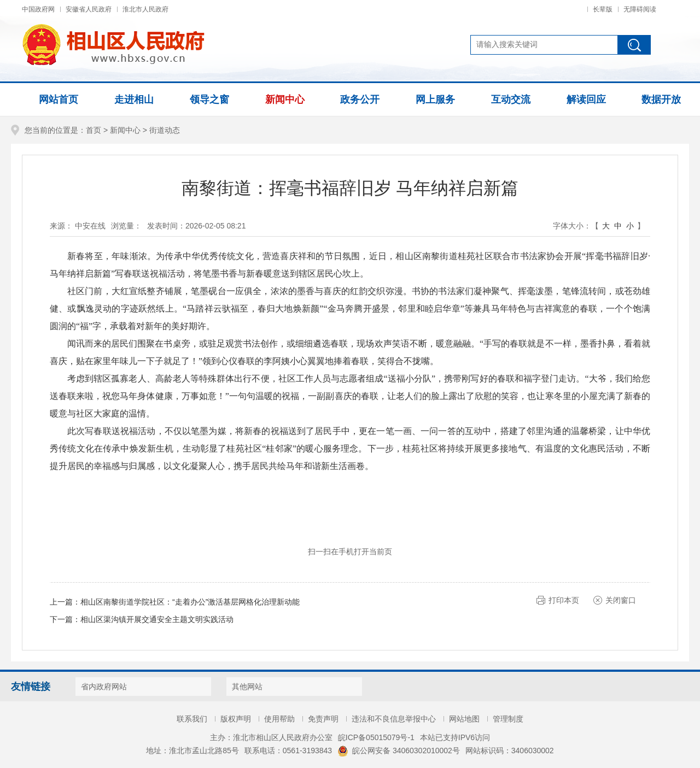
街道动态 (165, 130)
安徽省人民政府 (89, 9)
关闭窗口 (621, 600)
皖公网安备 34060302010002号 (399, 751)
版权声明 (236, 719)
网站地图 (464, 719)
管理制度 (508, 719)
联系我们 (192, 719)
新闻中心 (125, 130)
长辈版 (603, 9)
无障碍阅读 (640, 9)
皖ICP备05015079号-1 (376, 737)
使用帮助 (279, 719)
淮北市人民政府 (145, 9)
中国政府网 (38, 9)
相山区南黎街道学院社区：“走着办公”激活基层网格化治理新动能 (190, 602)
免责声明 (323, 719)
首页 (94, 130)
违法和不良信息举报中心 (394, 719)
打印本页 (564, 600)
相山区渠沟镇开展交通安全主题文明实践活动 (157, 619)
